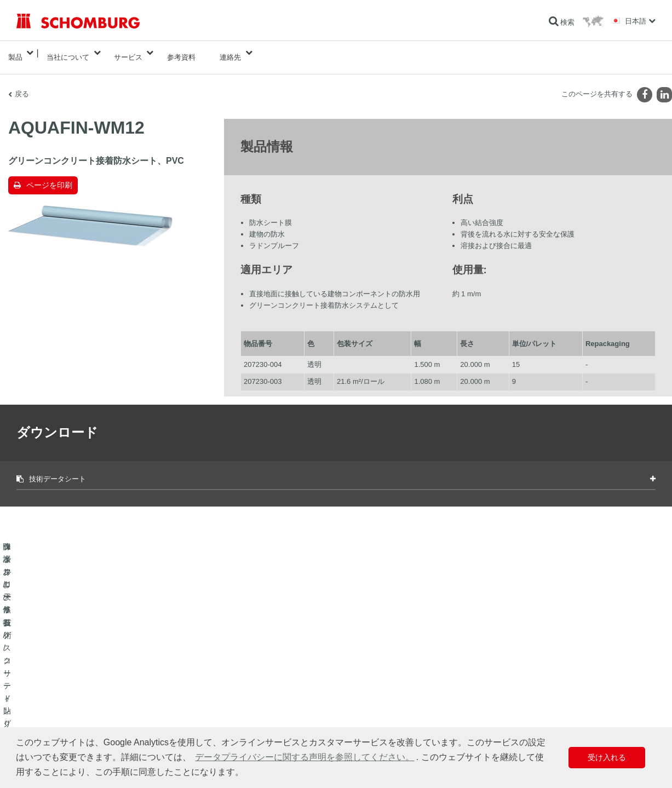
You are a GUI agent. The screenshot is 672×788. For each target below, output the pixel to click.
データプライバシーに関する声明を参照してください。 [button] (305, 757)
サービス (128, 53)
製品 (15, 53)
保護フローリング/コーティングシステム (76, 709)
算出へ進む (251, 676)
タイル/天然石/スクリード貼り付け (68, 693)
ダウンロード (255, 693)
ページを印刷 (49, 176)
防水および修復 (39, 676)
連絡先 (230, 53)
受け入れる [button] (607, 757)
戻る (22, 85)
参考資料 (181, 53)
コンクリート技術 (43, 726)
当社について (68, 53)
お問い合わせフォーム (268, 709)
